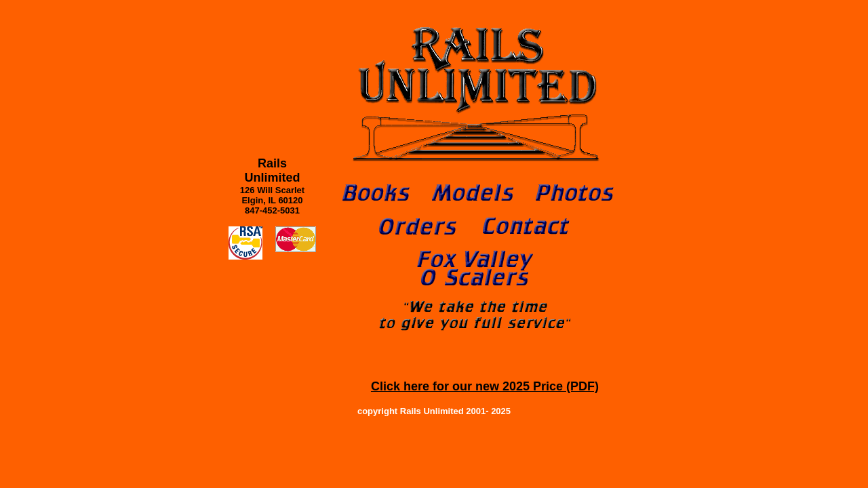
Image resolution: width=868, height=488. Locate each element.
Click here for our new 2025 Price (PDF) (485, 386)
